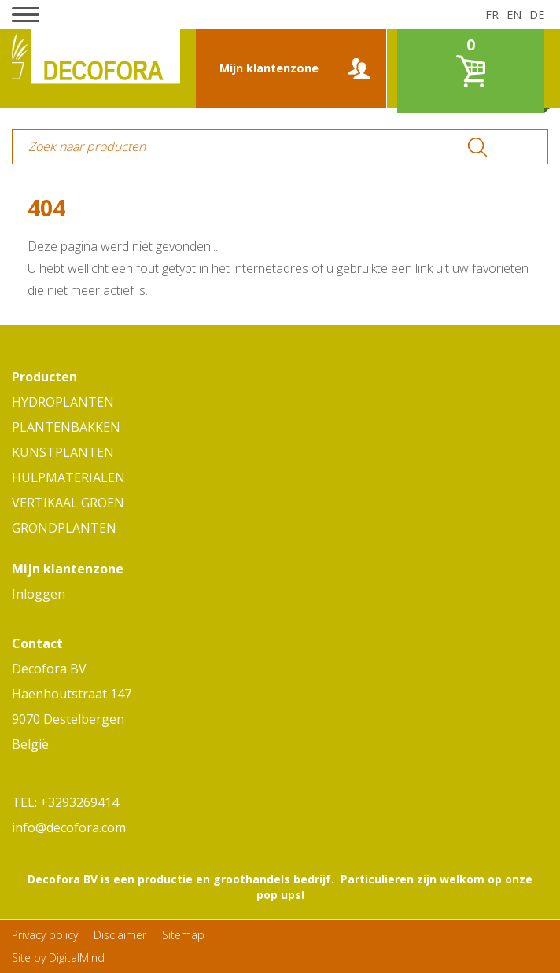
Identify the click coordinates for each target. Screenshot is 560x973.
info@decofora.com (69, 827)
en (514, 15)
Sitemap (183, 935)
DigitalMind (77, 958)
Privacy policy (45, 935)
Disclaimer (120, 935)
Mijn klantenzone (269, 68)
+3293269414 (79, 802)
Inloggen (39, 594)
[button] (26, 15)
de (537, 15)
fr (492, 15)
